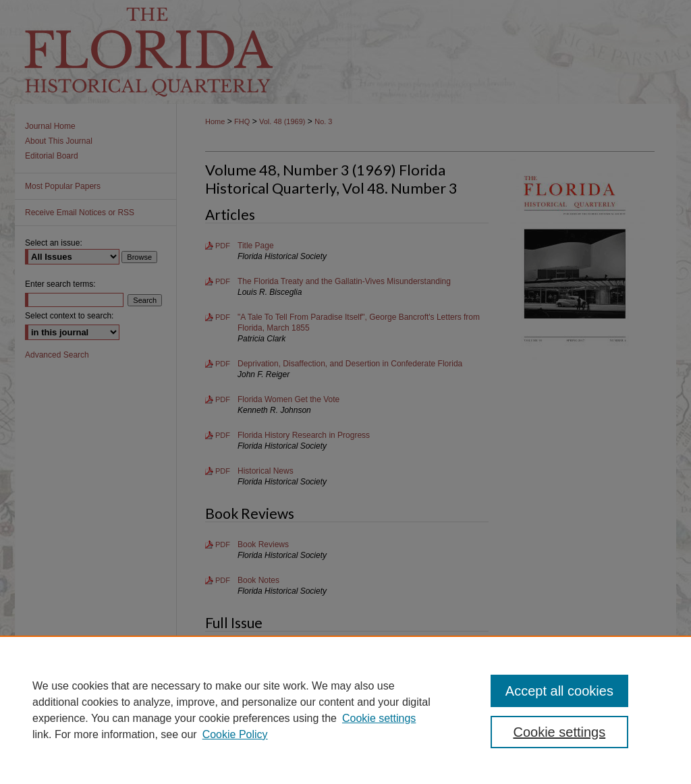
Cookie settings (379, 718)
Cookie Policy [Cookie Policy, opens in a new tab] (235, 734)
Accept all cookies (559, 691)
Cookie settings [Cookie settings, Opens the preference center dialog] (559, 732)
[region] (345, 710)
